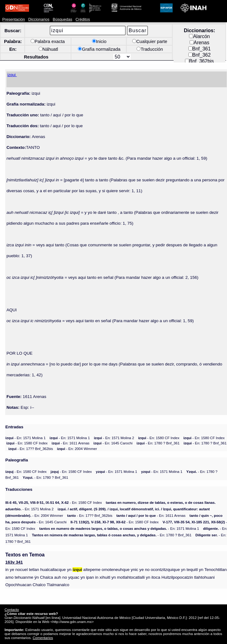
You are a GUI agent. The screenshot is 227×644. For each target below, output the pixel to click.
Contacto (12, 609)
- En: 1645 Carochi (113, 443)
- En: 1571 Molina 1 (25, 438)
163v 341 (14, 562)
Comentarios (43, 638)
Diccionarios (39, 19)
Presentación (13, 19)
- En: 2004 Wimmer (77, 449)
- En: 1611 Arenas (71, 443)
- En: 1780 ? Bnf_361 (158, 443)
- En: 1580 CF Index (159, 438)
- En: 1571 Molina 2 (114, 438)
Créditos (83, 19)
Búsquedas (63, 19)
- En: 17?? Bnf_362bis (31, 449)
